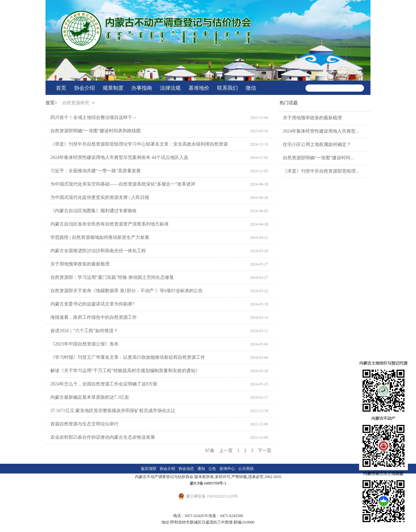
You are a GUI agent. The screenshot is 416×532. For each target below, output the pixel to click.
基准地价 (199, 88)
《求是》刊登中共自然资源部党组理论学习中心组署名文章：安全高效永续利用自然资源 (139, 144)
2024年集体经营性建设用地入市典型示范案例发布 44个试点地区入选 (119, 157)
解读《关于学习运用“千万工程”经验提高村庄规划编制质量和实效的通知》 (125, 371)
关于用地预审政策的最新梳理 (80, 264)
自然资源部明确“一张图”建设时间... (318, 158)
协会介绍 (84, 88)
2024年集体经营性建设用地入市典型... (321, 131)
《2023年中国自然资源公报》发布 (84, 344)
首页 (61, 88)
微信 (251, 88)
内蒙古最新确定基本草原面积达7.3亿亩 (90, 397)
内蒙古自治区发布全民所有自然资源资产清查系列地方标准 (110, 224)
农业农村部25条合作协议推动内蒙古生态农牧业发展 (103, 437)
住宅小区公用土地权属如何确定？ (317, 144)
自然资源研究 (76, 103)
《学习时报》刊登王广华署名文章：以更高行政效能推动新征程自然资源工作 (128, 357)
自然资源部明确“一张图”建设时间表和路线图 (96, 131)
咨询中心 (227, 469)
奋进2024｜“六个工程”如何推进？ (84, 331)
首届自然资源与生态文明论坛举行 (84, 424)
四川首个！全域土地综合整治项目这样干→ (94, 117)
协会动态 (186, 469)
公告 (212, 469)
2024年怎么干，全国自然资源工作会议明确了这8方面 (104, 384)
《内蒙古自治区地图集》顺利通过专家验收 (94, 211)
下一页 (265, 451)
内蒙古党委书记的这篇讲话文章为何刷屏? (92, 304)
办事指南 (142, 88)
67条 (210, 451)
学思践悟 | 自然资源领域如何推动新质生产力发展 (100, 237)
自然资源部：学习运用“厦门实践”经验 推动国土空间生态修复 (112, 277)
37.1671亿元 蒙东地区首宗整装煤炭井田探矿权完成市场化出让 (113, 411)
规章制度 (113, 88)
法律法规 (170, 88)
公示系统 (246, 469)
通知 (201, 469)
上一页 (226, 451)
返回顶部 (149, 469)
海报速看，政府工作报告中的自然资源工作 (94, 317)
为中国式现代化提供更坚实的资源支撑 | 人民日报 (100, 197)
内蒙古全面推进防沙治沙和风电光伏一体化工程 (98, 251)
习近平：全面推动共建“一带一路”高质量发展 (96, 171)
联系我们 (227, 88)
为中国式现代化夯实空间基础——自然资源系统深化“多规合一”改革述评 (123, 184)
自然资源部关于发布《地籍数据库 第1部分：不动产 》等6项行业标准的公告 (127, 291)
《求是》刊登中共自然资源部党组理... (321, 171)
